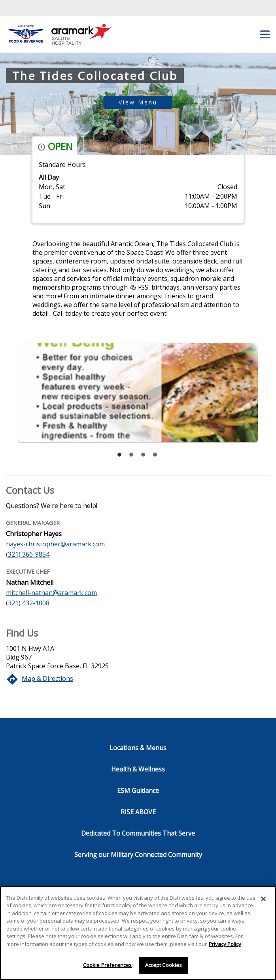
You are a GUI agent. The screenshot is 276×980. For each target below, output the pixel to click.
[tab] (119, 455)
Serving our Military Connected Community (138, 855)
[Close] (263, 899)
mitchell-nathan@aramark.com (51, 593)
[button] (265, 34)
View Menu (138, 102)
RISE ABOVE (138, 812)
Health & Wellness (138, 769)
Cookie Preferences (107, 965)
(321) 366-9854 (28, 554)
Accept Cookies (164, 965)
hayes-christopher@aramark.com (55, 544)
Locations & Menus (138, 748)
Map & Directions (47, 679)
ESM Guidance (138, 790)
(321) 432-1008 (28, 603)
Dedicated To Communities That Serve (138, 833)
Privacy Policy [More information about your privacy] (225, 944)
